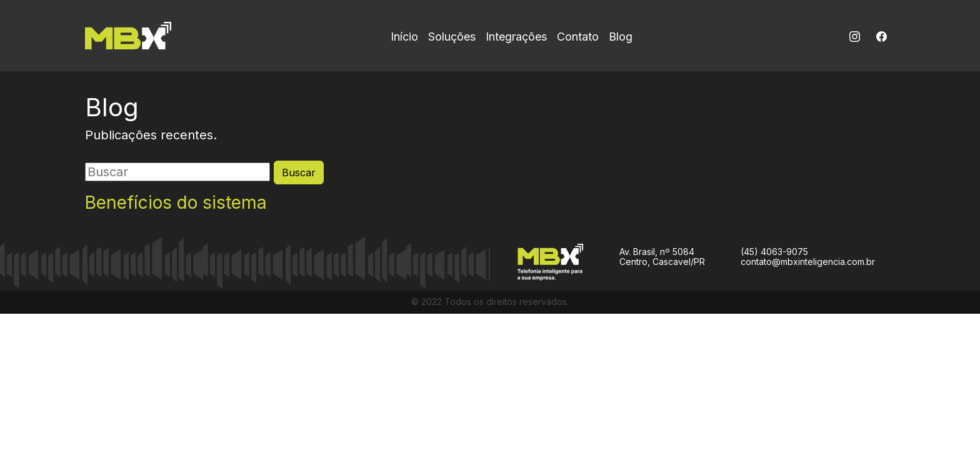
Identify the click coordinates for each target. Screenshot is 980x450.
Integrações (516, 37)
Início (404, 37)
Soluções (452, 37)
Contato (578, 37)
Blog (621, 37)
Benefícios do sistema (176, 203)
